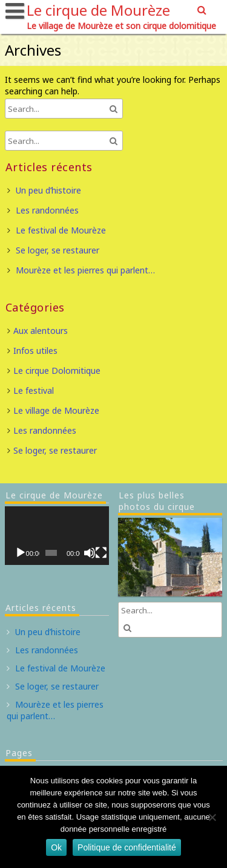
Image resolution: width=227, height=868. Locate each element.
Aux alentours (41, 331)
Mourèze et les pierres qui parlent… (85, 270)
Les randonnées (47, 210)
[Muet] (90, 553)
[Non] (212, 817)
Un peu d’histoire (48, 190)
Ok (56, 847)
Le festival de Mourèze (61, 230)
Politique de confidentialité (127, 847)
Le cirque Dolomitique (57, 370)
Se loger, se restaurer (58, 250)
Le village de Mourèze (56, 410)
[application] (57, 536)
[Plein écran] (101, 553)
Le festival (34, 390)
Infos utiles (35, 351)
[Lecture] (21, 553)
